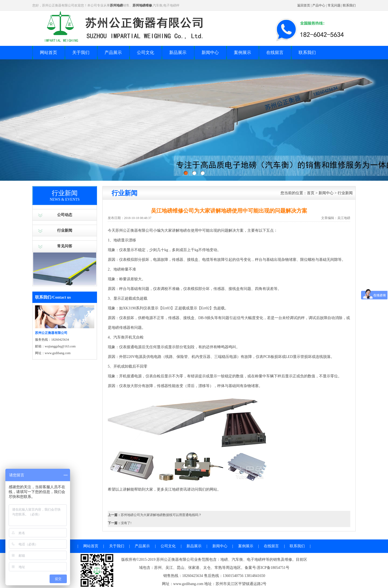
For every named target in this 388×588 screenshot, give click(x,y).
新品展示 (178, 52)
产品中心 (319, 5)
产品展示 (113, 52)
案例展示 (242, 52)
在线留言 (275, 52)
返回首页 (304, 5)
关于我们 (81, 52)
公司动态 (65, 215)
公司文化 (145, 52)
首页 (311, 193)
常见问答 (65, 246)
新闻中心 (210, 52)
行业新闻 (65, 230)
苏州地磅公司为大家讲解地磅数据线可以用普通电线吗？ (161, 515)
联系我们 (349, 5)
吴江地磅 (172, 489)
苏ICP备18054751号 (273, 568)
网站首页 (48, 52)
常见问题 (334, 5)
